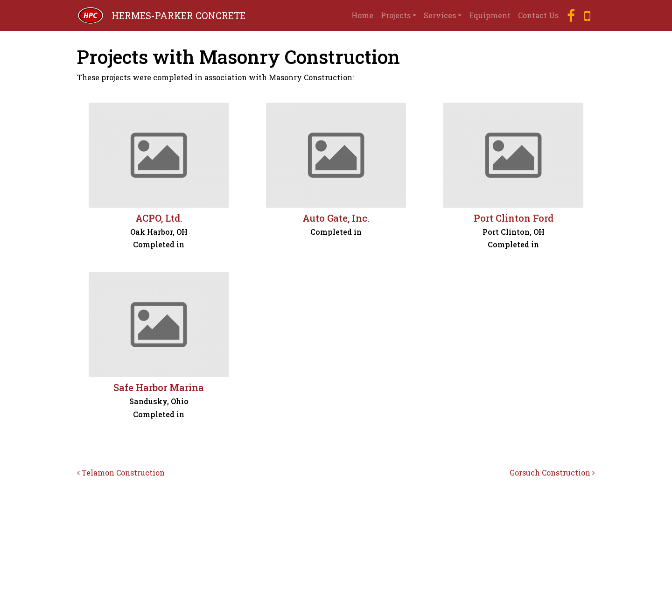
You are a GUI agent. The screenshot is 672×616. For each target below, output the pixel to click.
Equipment (490, 15)
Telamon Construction (121, 472)
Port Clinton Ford (514, 218)
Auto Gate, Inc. (336, 218)
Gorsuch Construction (552, 472)
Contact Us (538, 15)
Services (440, 15)
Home (362, 15)
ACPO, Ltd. (159, 218)
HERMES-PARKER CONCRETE (178, 15)
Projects (396, 15)
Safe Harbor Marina (159, 387)
